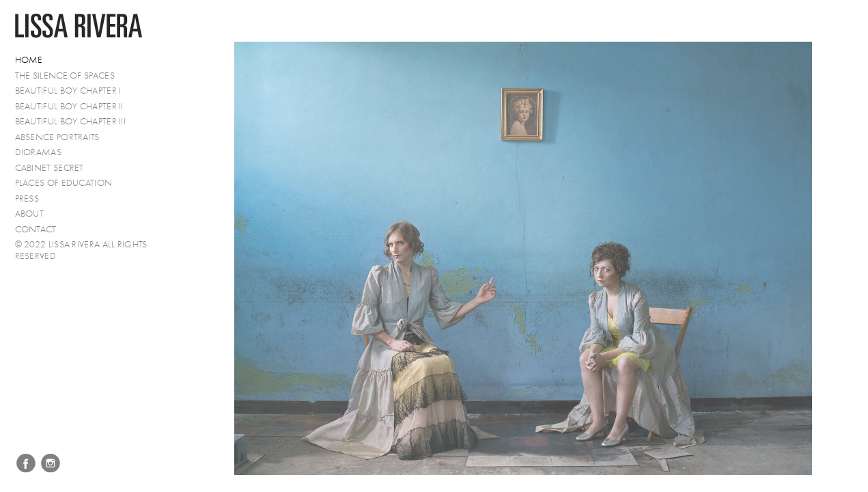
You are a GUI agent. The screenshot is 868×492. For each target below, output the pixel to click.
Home (29, 60)
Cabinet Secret (50, 168)
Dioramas (38, 152)
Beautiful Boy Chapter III (71, 121)
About (30, 214)
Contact (36, 229)
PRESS (27, 199)
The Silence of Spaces (65, 76)
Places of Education (64, 183)
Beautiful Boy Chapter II (69, 106)
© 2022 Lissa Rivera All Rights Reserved (81, 250)
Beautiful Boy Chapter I (68, 91)
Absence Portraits (57, 137)
